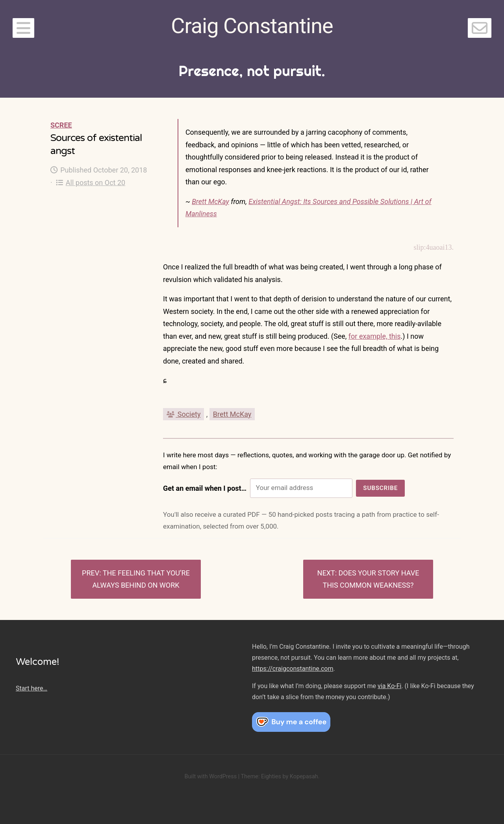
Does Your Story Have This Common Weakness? (371, 579)
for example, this (375, 336)
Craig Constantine (252, 26)
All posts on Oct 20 (91, 183)
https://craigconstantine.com (293, 669)
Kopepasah (304, 777)
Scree (61, 125)
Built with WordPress (210, 777)
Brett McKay (210, 201)
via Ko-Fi (389, 686)
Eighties (271, 777)
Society (183, 414)
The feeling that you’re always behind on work (141, 579)
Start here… (31, 688)
